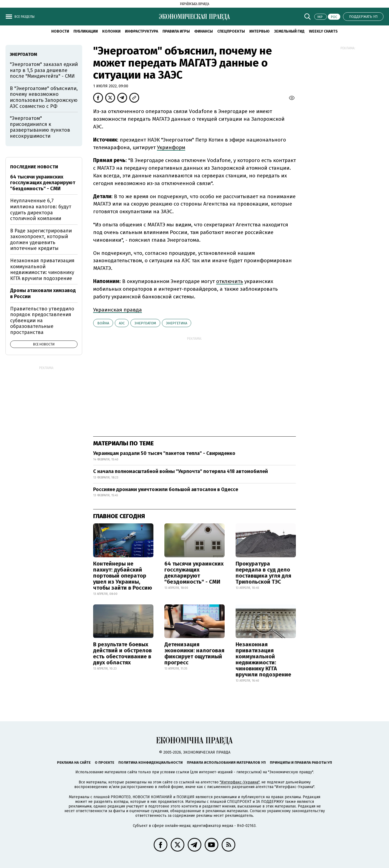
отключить (230, 281)
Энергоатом (145, 323)
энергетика (177, 323)
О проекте (105, 762)
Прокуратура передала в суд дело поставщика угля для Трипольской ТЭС (263, 573)
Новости (60, 31)
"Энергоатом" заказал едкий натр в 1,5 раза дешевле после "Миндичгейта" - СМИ (44, 70)
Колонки (111, 31)
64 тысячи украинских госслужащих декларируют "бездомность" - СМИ (194, 573)
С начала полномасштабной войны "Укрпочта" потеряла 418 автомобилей (181, 471)
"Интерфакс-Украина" (240, 782)
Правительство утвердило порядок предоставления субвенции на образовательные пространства (42, 321)
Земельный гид (289, 31)
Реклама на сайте (74, 762)
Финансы (204, 31)
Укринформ (171, 147)
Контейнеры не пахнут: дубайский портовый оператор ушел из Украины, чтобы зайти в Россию (123, 576)
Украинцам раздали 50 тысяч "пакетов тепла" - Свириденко (164, 453)
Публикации (86, 31)
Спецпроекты (231, 31)
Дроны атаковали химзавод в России (43, 293)
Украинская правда (118, 310)
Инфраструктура (141, 31)
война (103, 323)
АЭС (122, 323)
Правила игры (176, 31)
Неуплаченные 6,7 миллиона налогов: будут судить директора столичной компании (41, 210)
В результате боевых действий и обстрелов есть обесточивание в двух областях (122, 653)
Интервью (259, 31)
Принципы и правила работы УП (301, 762)
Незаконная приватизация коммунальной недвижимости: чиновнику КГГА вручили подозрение (263, 659)
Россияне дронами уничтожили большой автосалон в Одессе (166, 489)
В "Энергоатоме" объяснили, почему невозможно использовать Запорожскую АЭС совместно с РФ (44, 97)
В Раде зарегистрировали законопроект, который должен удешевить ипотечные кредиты (41, 240)
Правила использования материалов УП (226, 762)
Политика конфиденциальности (151, 762)
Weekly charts (323, 31)
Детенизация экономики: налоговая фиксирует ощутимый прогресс (194, 653)
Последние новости (34, 167)
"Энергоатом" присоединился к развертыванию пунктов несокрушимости (40, 127)
